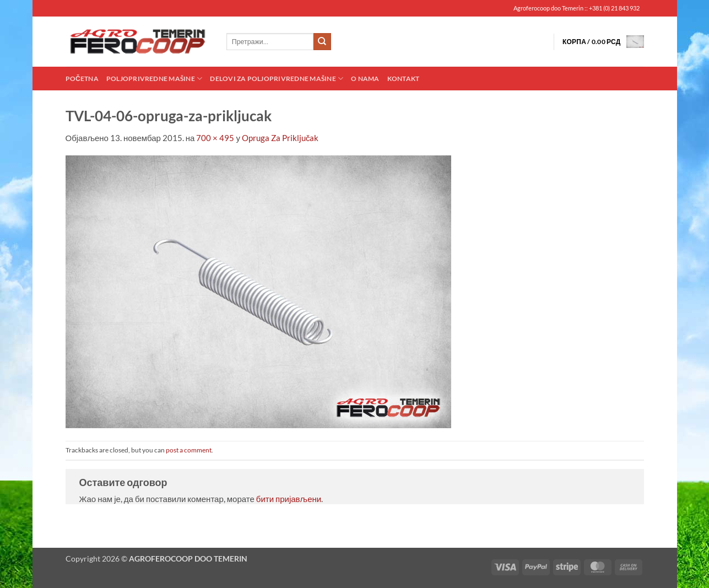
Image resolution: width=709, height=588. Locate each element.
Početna (82, 79)
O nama (365, 79)
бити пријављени (289, 499)
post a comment (189, 450)
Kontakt (404, 79)
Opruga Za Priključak (280, 138)
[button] (603, 42)
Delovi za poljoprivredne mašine (277, 79)
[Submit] (322, 42)
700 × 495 (215, 138)
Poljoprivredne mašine (154, 79)
